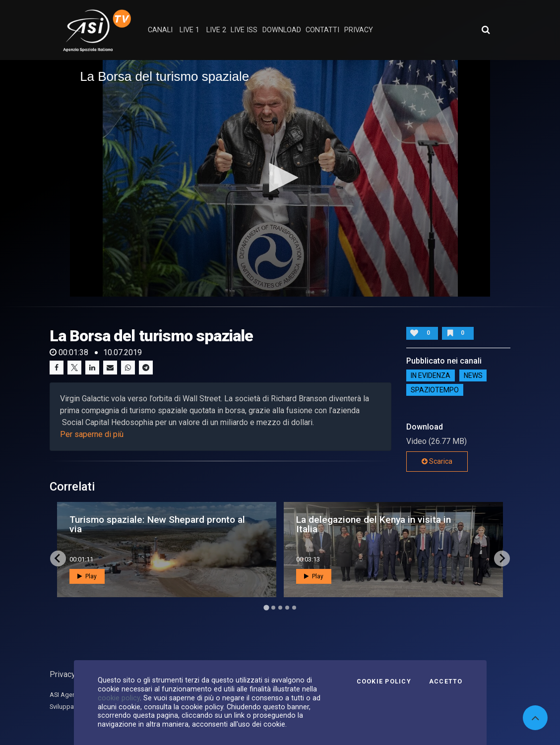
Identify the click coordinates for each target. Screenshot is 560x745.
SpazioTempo (435, 390)
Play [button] (87, 576)
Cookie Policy (384, 682)
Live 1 (189, 30)
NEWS (473, 375)
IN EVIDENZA (431, 375)
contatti (322, 30)
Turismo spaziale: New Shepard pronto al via (157, 524)
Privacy (62, 674)
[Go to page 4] (287, 608)
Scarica (437, 461)
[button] (280, 178)
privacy (359, 30)
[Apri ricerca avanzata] (486, 30)
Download (282, 30)
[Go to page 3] (280, 608)
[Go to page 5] (294, 608)
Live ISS (244, 30)
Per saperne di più (92, 434)
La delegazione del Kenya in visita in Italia (373, 524)
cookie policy (119, 698)
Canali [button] (160, 30)
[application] (280, 178)
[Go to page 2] (273, 608)
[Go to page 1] (266, 607)
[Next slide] (502, 559)
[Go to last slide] (58, 559)
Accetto (446, 682)
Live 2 (216, 30)
